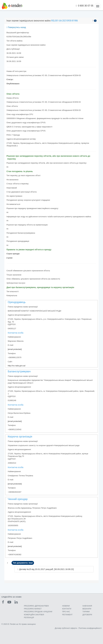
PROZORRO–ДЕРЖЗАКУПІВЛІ (36, 606)
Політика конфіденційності (90, 628)
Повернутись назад (16, 27)
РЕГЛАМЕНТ (67, 615)
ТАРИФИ (86, 612)
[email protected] (15, 349)
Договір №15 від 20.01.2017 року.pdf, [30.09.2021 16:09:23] (46, 569)
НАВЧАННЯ (87, 606)
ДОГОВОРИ (87, 615)
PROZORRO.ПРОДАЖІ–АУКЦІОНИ (38, 612)
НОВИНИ (66, 606)
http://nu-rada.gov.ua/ (17, 366)
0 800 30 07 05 (85, 6)
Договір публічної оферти (66, 628)
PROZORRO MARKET (33, 609)
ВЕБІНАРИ (87, 609)
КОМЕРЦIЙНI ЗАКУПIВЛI (34, 615)
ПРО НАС (66, 612)
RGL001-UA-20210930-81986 (65, 21)
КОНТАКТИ (67, 609)
